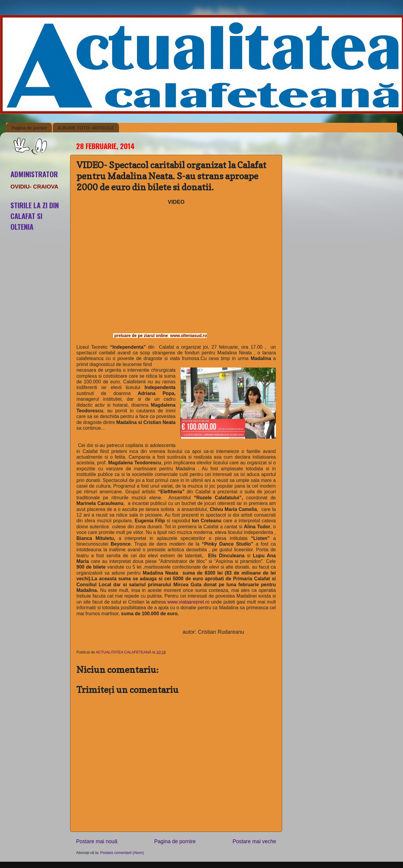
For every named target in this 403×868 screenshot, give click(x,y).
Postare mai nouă (97, 841)
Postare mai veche (254, 841)
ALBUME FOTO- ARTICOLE (86, 128)
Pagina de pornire (29, 128)
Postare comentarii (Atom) (122, 853)
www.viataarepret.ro (189, 602)
